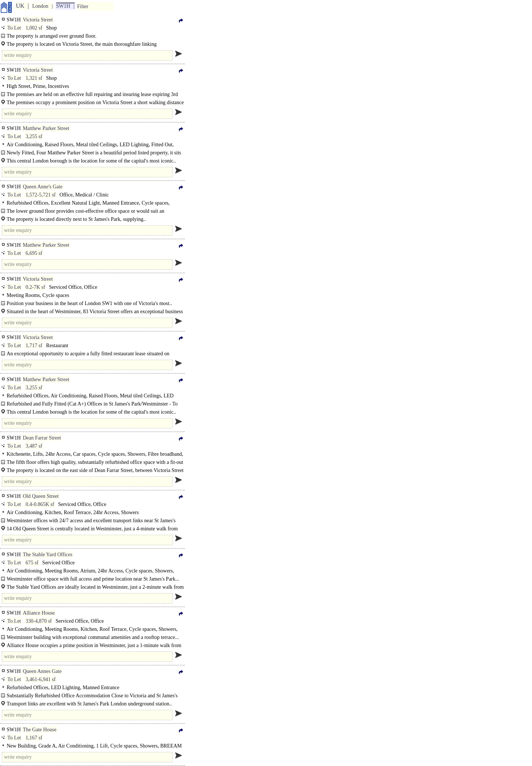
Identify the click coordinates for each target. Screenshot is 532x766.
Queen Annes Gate (42, 671)
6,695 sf (34, 253)
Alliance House (39, 613)
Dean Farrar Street (42, 438)
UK (20, 6)
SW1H (63, 6)
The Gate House (40, 730)
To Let (14, 28)
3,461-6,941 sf (40, 679)
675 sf (32, 563)
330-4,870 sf (39, 621)
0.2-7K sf (35, 287)
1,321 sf (34, 78)
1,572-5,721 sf (40, 195)
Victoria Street (38, 20)
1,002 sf (34, 28)
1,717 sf (34, 346)
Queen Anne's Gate (43, 187)
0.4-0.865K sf (40, 504)
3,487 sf (34, 446)
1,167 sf (34, 738)
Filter (83, 6)
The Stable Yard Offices (48, 555)
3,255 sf (34, 136)
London (40, 6)
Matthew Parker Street (46, 128)
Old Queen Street (41, 496)
